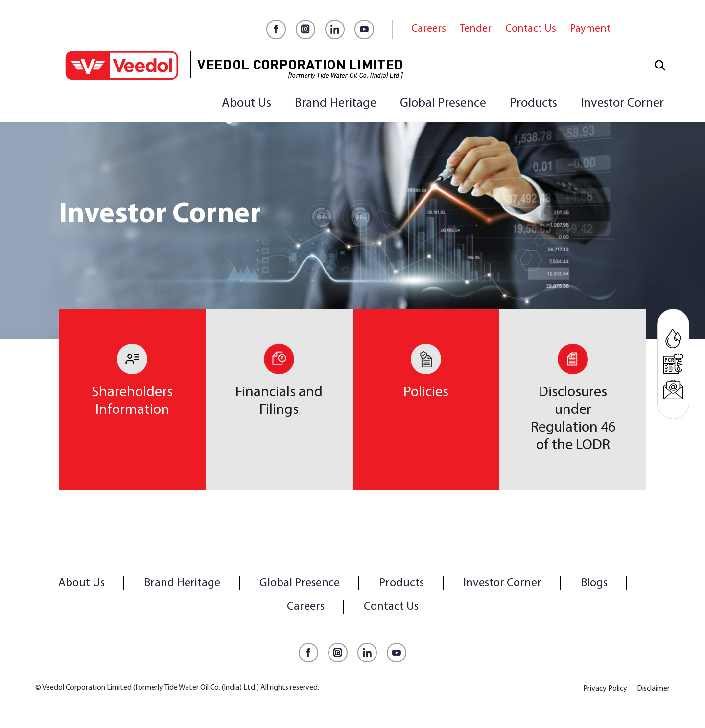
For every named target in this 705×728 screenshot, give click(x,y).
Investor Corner (622, 103)
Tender (476, 29)
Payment (590, 29)
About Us (247, 103)
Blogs (594, 583)
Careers (429, 29)
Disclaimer (653, 689)
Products (533, 103)
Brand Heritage (336, 103)
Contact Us (531, 29)
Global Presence (443, 103)
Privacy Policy (605, 689)
